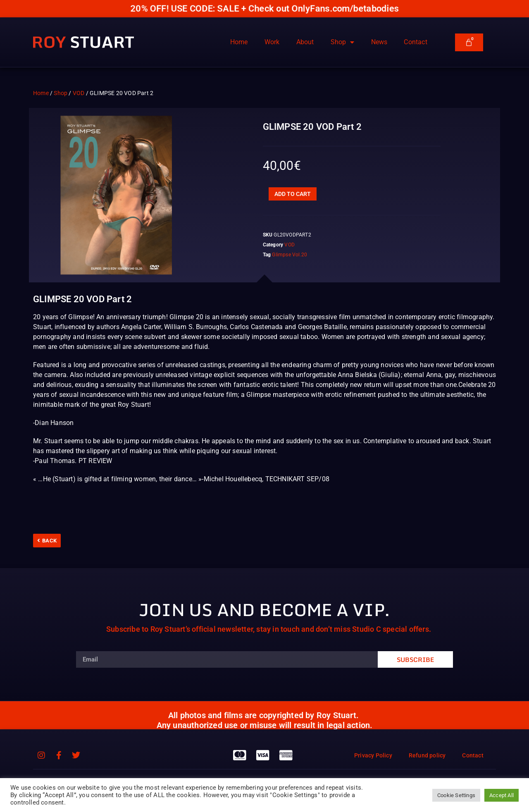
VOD (79, 93)
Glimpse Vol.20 (290, 255)
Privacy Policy (373, 755)
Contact (415, 42)
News (379, 42)
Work (272, 42)
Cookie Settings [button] (456, 795)
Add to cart (293, 194)
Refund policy (427, 755)
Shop (343, 42)
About (305, 42)
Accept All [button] (502, 795)
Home (239, 42)
